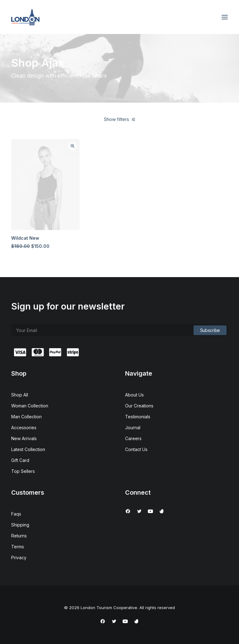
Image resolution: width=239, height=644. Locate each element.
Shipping (20, 525)
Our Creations (139, 406)
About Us (134, 395)
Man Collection (26, 417)
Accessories (24, 428)
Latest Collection (28, 449)
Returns (19, 536)
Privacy (19, 557)
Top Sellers (23, 471)
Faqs (16, 514)
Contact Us (136, 449)
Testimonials (138, 417)
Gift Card (20, 460)
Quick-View (72, 146)
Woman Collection (30, 406)
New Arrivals (24, 438)
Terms (18, 547)
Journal (133, 428)
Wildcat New (25, 238)
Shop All (20, 395)
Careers (133, 438)
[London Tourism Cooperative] (25, 17)
